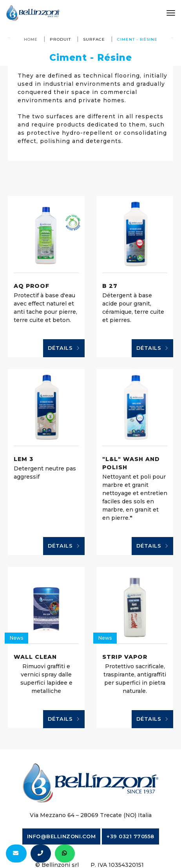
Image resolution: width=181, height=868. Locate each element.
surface (94, 39)
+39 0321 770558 (130, 836)
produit (60, 39)
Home (31, 39)
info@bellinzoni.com (62, 836)
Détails (64, 348)
